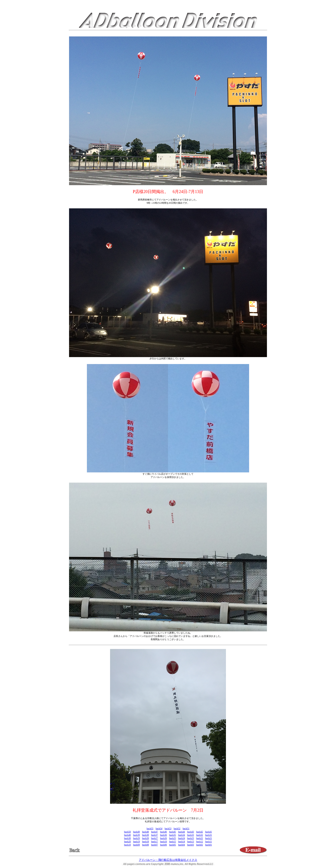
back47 (154, 832)
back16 (163, 841)
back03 (191, 845)
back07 (154, 845)
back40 (128, 835)
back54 (159, 828)
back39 (136, 835)
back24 (182, 838)
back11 (209, 841)
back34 (182, 835)
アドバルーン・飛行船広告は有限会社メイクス (168, 860)
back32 (200, 835)
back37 (154, 835)
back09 (136, 845)
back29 (136, 838)
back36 (163, 835)
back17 (154, 841)
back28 (145, 838)
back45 (173, 832)
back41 (209, 832)
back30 (128, 838)
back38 (145, 835)
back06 (163, 845)
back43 (191, 832)
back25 (173, 838)
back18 (146, 841)
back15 (173, 841)
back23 (191, 838)
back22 (200, 838)
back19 (137, 841)
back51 (186, 828)
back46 (163, 832)
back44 (182, 832)
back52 (177, 828)
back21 (209, 838)
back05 (173, 845)
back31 (209, 835)
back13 (191, 841)
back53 (168, 828)
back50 (128, 832)
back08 (145, 845)
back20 (128, 841)
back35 (173, 835)
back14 (182, 841)
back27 (154, 838)
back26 (163, 838)
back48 (145, 832)
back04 (182, 845)
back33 (191, 835)
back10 (128, 845)
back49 (136, 832)
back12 (200, 841)
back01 (209, 845)
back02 (200, 845)
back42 (200, 832)
